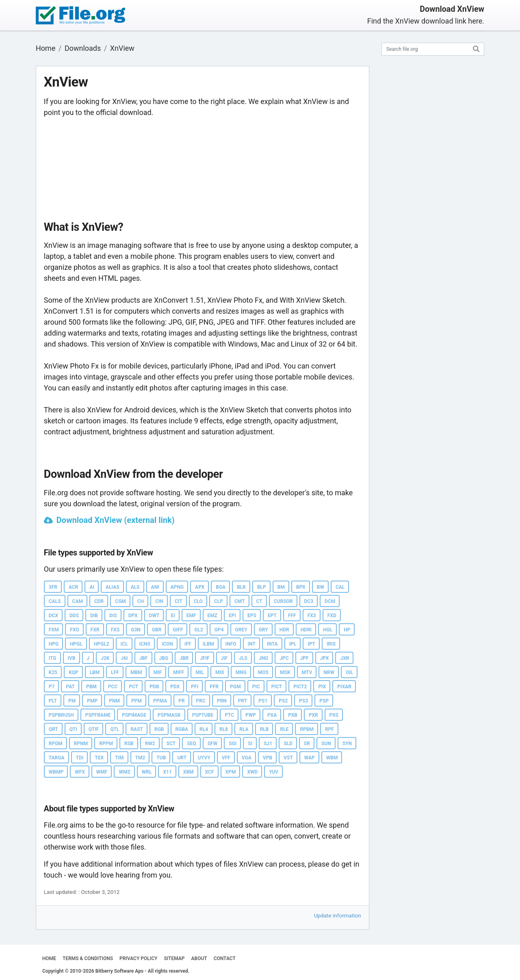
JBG (164, 658)
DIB (94, 616)
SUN (326, 744)
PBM (91, 687)
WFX (80, 772)
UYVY (204, 758)
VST (288, 758)
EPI (232, 616)
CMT (240, 601)
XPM (231, 772)
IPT (311, 644)
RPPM (106, 744)
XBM (188, 772)
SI (250, 744)
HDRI (306, 630)
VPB (268, 758)
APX (200, 587)
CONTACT (225, 958)
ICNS (145, 644)
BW (321, 587)
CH (141, 601)
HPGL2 (102, 644)
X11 (167, 772)
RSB (129, 744)
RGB (159, 729)
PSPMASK (169, 715)
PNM (114, 701)
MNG (241, 672)
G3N (136, 630)
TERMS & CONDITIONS (88, 958)
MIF (158, 672)
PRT (243, 701)
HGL (328, 630)
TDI (80, 758)
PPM (136, 701)
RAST (137, 729)
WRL (147, 772)
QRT (53, 729)
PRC (201, 701)
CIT (179, 601)
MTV (307, 672)
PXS (334, 715)
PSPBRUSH (61, 715)
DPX (133, 616)
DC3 (309, 601)
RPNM (81, 744)
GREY (241, 630)
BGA (221, 587)
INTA (272, 644)
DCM (330, 601)
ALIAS (113, 587)
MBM (136, 672)
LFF (115, 672)
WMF (102, 772)
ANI (155, 587)
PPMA (160, 701)
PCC (113, 687)
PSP (324, 701)
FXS (115, 630)
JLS (243, 658)
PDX (175, 687)
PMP (92, 701)
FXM (54, 630)
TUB (161, 758)
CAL (340, 587)
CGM (120, 601)
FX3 (312, 616)
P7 (52, 687)
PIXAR (344, 687)
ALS (135, 587)
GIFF (178, 630)
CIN (159, 601)
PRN (222, 701)
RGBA (182, 729)
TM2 (140, 758)
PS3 (303, 701)
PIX (322, 687)
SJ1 (268, 744)
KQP (73, 672)
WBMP (56, 772)
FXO (74, 630)
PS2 (283, 701)
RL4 (204, 729)
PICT (277, 687)
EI (173, 616)
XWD (252, 772)
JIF (224, 658)
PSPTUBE (203, 715)
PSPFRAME (98, 715)
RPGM (56, 744)
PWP (251, 715)
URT (182, 758)
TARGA (57, 758)
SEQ (191, 744)
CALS (55, 601)
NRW (329, 672)
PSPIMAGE (134, 715)
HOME (49, 958)
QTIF (94, 729)
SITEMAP (174, 958)
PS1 (263, 701)
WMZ (124, 772)
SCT (171, 744)
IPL (293, 644)
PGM (235, 687)
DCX (53, 616)
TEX (99, 758)
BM (281, 587)
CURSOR (283, 601)
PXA (272, 715)
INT (252, 644)
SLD (288, 744)
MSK (285, 672)
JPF (304, 658)
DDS (74, 616)
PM (72, 701)
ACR (74, 587)
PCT (133, 687)
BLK (241, 587)
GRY (263, 630)
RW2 (150, 744)
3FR (53, 587)
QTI (73, 729)
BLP (262, 587)
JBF (144, 658)
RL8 (224, 729)
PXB (293, 715)
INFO (231, 644)
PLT (53, 701)
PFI (195, 687)
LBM (95, 672)
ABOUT (199, 958)
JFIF (205, 658)
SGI (233, 744)
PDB (154, 687)
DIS (113, 616)
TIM (119, 758)
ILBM (208, 644)
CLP (219, 601)
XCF (210, 772)
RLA (244, 729)
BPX (301, 587)
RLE (284, 729)
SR (307, 744)
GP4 (219, 630)
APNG (177, 587)
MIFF (179, 672)
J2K (105, 658)
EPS (252, 616)
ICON (167, 644)
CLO (198, 601)
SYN (347, 744)
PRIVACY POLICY (138, 958)
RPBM (307, 729)
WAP (310, 758)
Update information (338, 915)
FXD (332, 616)
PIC (256, 687)
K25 (53, 672)
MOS (263, 672)
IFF (188, 644)
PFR (214, 687)
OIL (349, 672)
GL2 (199, 630)
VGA (247, 758)
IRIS (331, 644)
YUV (274, 772)
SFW (212, 744)
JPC (284, 658)
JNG (263, 658)
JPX (325, 658)
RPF (329, 729)
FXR (95, 630)
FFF (292, 616)
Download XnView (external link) (116, 520)
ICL (124, 644)
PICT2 (300, 687)
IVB (72, 658)
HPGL (76, 644)
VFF (226, 758)
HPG (54, 644)
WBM (332, 758)
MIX (220, 672)
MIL (200, 672)
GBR (157, 630)
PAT (70, 687)
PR (181, 701)
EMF (191, 616)
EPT (272, 616)
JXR (344, 658)
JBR (184, 658)
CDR (99, 601)
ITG (53, 658)
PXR (313, 715)
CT (259, 601)
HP (347, 630)
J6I (124, 658)
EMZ (213, 616)
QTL (115, 729)
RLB (264, 729)
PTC (229, 715)
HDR (284, 630)
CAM (78, 601)
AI (92, 587)
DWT (154, 616)
